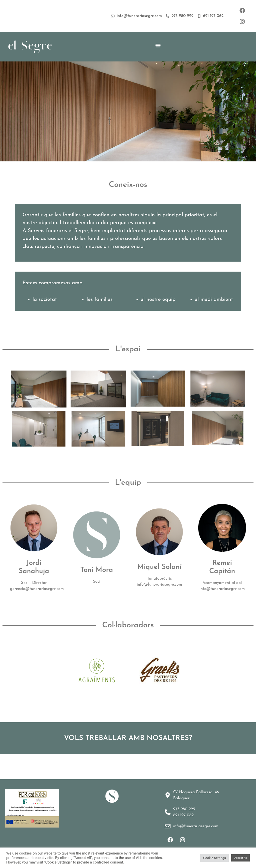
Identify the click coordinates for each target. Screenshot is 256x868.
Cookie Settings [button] (215, 858)
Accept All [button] (240, 858)
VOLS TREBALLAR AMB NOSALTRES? (128, 738)
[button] (158, 45)
